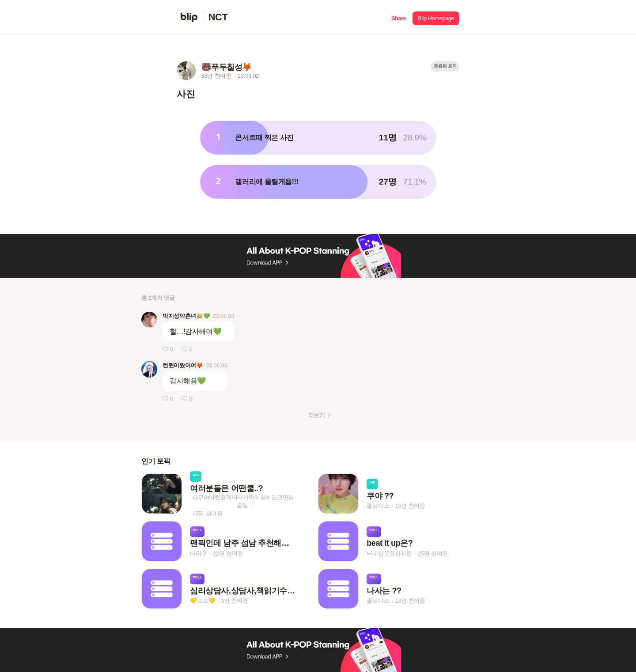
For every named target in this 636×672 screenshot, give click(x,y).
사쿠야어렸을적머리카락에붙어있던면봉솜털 (243, 501)
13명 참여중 (208, 513)
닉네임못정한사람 (389, 553)
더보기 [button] (316, 415)
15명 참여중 (410, 506)
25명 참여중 (433, 553)
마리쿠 (198, 553)
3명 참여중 (235, 601)
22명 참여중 (228, 553)
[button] (399, 17)
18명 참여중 (410, 601)
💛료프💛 (203, 601)
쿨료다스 (378, 506)
